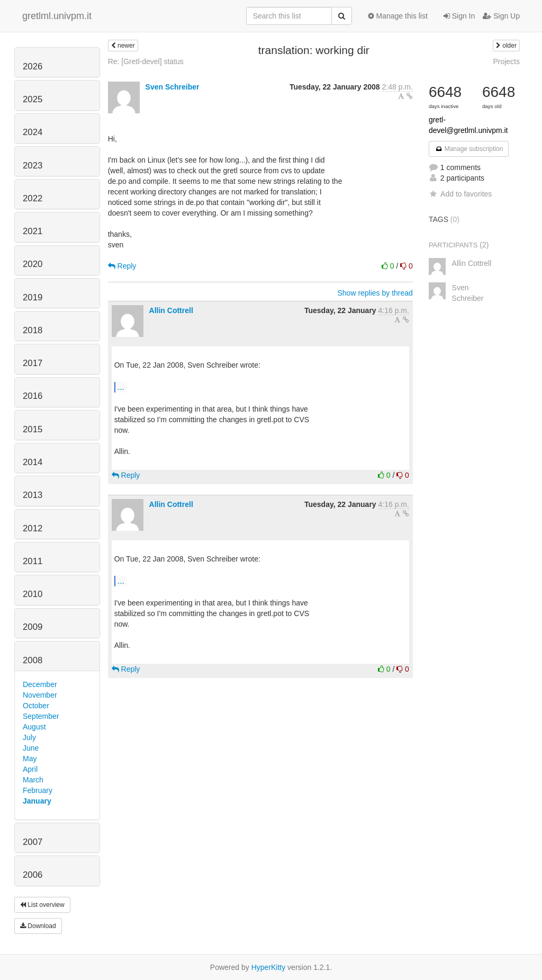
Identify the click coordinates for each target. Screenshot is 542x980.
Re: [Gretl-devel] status (146, 61)
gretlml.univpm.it (57, 16)
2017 (33, 363)
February (38, 790)
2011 (33, 561)
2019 (33, 297)
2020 (33, 264)
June (31, 748)
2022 (33, 198)
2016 (33, 396)
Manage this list (398, 16)
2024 (33, 132)
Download (38, 926)
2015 (33, 429)
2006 (33, 875)
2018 (33, 330)
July (29, 737)
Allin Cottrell (171, 310)
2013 (33, 495)
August (34, 727)
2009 (33, 627)
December (40, 684)
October (36, 706)
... (121, 387)
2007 (33, 842)
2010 (33, 594)
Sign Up (501, 16)
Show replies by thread (375, 293)
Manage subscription (469, 149)
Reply (122, 266)
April (30, 769)
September (41, 716)
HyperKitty (269, 967)
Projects (506, 61)
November (40, 695)
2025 (33, 99)
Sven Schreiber (173, 87)
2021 (33, 231)
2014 (33, 462)
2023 (33, 166)
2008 (33, 660)
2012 (33, 528)
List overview (42, 905)
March (33, 780)
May (30, 759)
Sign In (459, 16)
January (37, 801)
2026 (33, 66)
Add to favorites (460, 194)
